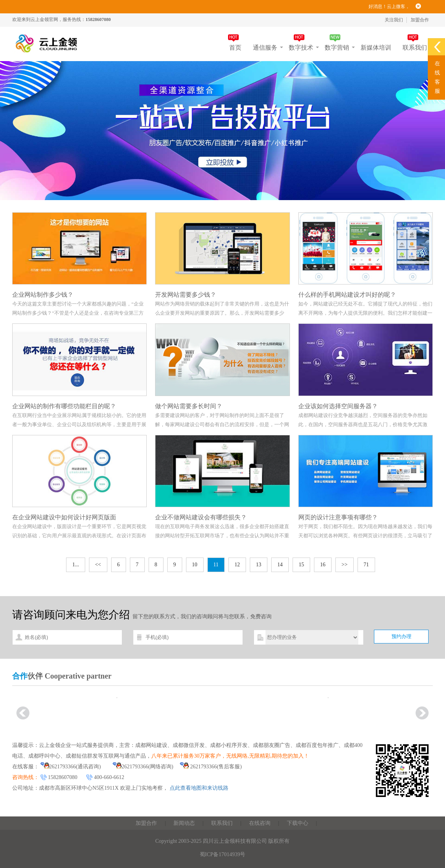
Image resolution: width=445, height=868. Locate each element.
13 (259, 565)
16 (323, 565)
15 (301, 565)
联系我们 (415, 48)
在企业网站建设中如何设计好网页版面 (64, 517)
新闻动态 (184, 823)
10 (195, 565)
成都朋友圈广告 (272, 745)
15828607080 (63, 777)
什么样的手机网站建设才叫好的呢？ (347, 295)
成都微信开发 (189, 745)
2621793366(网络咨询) (143, 767)
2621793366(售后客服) (211, 767)
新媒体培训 (376, 48)
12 (237, 565)
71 (366, 565)
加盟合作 (420, 20)
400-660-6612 (109, 777)
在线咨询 (260, 823)
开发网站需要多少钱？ (186, 295)
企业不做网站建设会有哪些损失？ (201, 517)
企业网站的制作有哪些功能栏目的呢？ (64, 406)
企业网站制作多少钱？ (43, 295)
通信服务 (265, 48)
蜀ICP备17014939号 (223, 854)
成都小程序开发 (229, 745)
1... (76, 565)
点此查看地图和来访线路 (199, 788)
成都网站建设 (151, 745)
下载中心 (298, 823)
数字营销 (337, 48)
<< (98, 565)
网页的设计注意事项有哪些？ (338, 517)
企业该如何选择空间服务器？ (338, 406)
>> (345, 565)
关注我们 (394, 20)
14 (280, 565)
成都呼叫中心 (44, 756)
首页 (235, 48)
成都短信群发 (82, 756)
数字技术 (301, 48)
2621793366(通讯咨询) (71, 767)
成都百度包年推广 (317, 745)
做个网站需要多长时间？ (189, 406)
